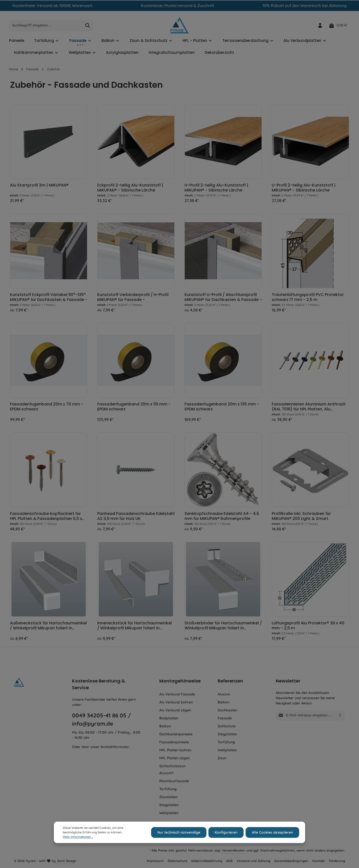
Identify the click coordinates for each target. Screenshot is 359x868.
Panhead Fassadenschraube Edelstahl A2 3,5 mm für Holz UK (136, 516)
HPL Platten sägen (175, 758)
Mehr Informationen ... (78, 843)
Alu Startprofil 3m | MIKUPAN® (39, 185)
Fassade (225, 718)
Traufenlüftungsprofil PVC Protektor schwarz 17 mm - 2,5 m (308, 297)
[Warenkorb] (338, 25)
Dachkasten (227, 710)
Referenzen (230, 681)
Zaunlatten (168, 797)
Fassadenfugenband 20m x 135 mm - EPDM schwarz (222, 407)
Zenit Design (67, 861)
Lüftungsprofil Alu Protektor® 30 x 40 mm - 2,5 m (308, 626)
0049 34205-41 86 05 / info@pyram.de (102, 720)
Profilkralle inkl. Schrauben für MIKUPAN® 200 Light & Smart (301, 516)
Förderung (337, 861)
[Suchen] (88, 25)
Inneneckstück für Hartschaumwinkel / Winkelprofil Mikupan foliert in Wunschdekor (135, 626)
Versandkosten (234, 850)
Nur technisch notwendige (179, 839)
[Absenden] (340, 715)
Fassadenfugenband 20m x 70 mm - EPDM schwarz (47, 407)
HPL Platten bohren (175, 750)
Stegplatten (169, 805)
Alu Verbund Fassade (177, 694)
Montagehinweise (180, 681)
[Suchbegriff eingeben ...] (45, 25)
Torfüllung (168, 789)
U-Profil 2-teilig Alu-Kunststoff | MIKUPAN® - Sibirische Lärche (304, 188)
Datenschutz (178, 861)
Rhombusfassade (174, 781)
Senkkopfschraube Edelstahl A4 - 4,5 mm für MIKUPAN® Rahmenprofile (222, 516)
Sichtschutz (227, 726)
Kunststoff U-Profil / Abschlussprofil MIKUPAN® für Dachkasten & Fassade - (223, 297)
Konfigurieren (226, 839)
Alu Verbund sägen (175, 710)
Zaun (222, 758)
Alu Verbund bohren (176, 702)
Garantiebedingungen (291, 861)
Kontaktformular (115, 747)
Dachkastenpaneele (176, 734)
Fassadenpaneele (174, 742)
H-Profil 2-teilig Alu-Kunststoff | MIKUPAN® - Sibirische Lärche (216, 188)
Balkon (165, 726)
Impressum (155, 861)
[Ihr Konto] (320, 25)
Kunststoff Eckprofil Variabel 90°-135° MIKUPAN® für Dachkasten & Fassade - (49, 297)
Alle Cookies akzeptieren (272, 839)
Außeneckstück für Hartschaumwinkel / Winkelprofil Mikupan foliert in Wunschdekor (48, 626)
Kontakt (319, 861)
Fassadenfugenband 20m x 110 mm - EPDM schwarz (134, 407)
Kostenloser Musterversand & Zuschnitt (178, 5)
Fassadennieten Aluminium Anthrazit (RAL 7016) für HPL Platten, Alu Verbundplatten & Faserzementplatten (309, 407)
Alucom (224, 694)
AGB (229, 861)
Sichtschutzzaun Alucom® (172, 770)
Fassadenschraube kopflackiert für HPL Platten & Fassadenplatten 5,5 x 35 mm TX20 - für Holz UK (46, 516)
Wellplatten (169, 813)
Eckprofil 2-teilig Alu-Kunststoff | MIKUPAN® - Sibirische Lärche (130, 188)
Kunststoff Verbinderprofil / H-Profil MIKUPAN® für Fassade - (133, 297)
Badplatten (169, 718)
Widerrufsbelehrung (207, 861)
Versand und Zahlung (253, 861)
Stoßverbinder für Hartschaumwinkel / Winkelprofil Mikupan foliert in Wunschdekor (223, 626)
